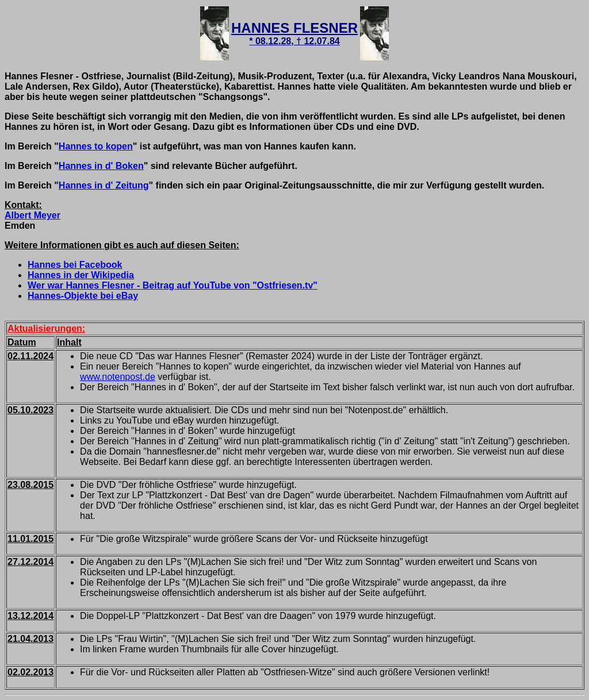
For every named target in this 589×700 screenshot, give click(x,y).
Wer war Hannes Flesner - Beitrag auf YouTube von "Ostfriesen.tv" (173, 285)
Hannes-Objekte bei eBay (83, 296)
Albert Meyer (32, 215)
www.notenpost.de (118, 377)
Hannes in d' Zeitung (104, 185)
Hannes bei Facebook (75, 265)
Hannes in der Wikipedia (81, 275)
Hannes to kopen (96, 146)
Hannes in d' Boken (101, 166)
